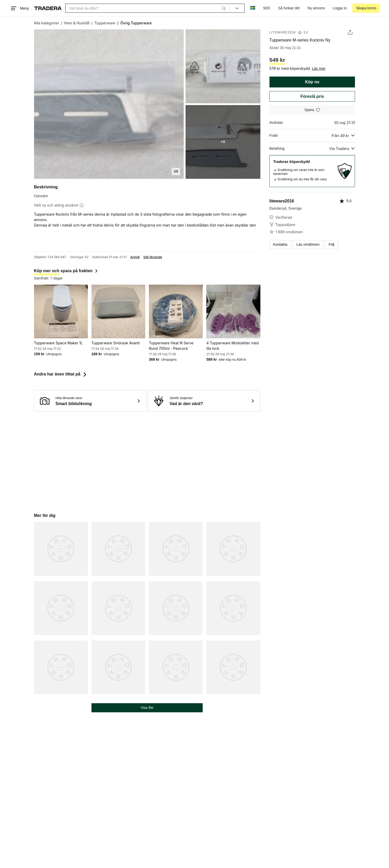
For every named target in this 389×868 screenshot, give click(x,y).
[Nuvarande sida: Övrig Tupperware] (136, 23)
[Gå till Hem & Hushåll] (77, 23)
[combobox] (147, 8)
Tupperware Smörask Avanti (116, 343)
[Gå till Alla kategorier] (47, 23)
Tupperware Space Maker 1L (58, 343)
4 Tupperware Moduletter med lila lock (232, 346)
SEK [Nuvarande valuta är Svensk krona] (267, 8)
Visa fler (147, 708)
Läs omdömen (308, 244)
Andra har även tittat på (61, 374)
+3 (223, 142)
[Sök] (224, 8)
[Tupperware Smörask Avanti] (118, 312)
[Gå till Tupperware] (105, 23)
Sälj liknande (153, 257)
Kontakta (280, 244)
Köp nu (312, 82)
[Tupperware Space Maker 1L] (61, 312)
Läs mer (319, 68)
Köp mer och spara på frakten (66, 271)
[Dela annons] (350, 32)
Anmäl (135, 257)
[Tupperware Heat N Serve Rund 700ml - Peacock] (176, 312)
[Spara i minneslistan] (312, 110)
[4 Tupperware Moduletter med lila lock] (233, 312)
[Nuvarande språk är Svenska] (253, 8)
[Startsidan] (48, 8)
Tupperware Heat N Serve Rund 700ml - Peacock (171, 346)
